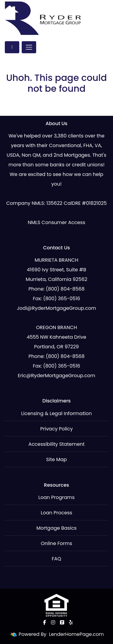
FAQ (56, 559)
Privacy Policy (56, 429)
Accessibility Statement (56, 444)
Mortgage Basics (56, 528)
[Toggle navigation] (29, 47)
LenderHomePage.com (76, 634)
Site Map (56, 459)
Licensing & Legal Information (56, 413)
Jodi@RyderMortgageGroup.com (56, 308)
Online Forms (56, 543)
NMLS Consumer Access (56, 222)
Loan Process (56, 513)
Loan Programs (56, 497)
